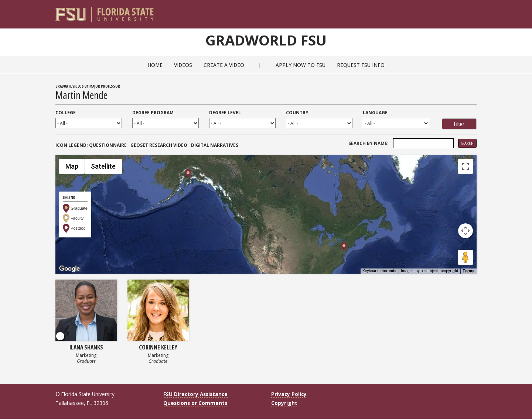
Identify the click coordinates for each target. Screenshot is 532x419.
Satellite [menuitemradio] (103, 166)
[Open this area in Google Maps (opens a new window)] (69, 269)
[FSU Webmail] (456, 11)
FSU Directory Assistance (195, 394)
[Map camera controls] (465, 231)
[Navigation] (476, 11)
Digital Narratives (215, 145)
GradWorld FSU (266, 40)
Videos (183, 65)
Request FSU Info (361, 65)
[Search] (466, 11)
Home (155, 65)
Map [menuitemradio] (72, 166)
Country (297, 113)
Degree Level (225, 113)
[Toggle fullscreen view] (465, 166)
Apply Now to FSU (301, 65)
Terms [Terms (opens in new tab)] (468, 271)
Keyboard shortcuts (379, 271)
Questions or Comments (195, 403)
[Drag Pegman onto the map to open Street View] (465, 257)
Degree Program (153, 113)
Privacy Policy (289, 394)
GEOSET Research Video (159, 145)
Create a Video (224, 65)
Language (375, 113)
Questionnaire (108, 145)
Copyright (284, 403)
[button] (344, 246)
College (66, 113)
